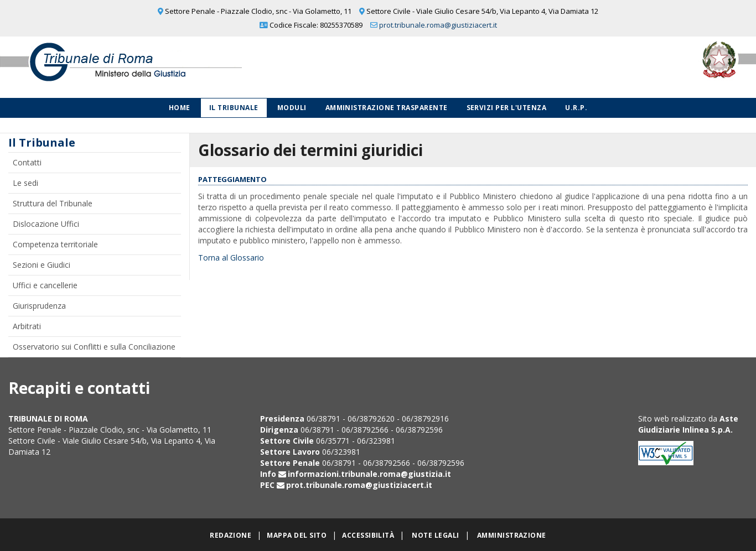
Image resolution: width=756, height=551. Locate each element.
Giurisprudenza (39, 306)
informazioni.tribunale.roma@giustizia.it (369, 474)
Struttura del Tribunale (53, 203)
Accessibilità (368, 535)
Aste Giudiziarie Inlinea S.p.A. (688, 424)
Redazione (231, 535)
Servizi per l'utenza (507, 108)
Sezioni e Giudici (42, 265)
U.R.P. (576, 108)
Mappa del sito (297, 535)
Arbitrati (27, 326)
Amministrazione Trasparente (387, 108)
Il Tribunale (234, 108)
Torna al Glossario (231, 258)
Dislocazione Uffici (46, 224)
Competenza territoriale (55, 244)
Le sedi (25, 183)
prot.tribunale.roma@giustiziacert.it (438, 25)
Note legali (435, 535)
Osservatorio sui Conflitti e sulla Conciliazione (94, 347)
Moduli (292, 108)
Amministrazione (512, 535)
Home (180, 108)
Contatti (27, 162)
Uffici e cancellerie (45, 285)
